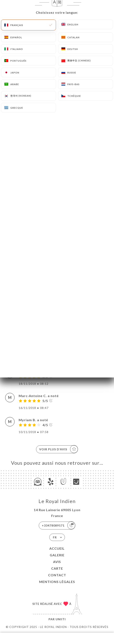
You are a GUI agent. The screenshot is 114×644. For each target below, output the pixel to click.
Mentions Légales (57, 582)
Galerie (57, 555)
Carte (57, 568)
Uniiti (61, 619)
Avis (57, 562)
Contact (57, 575)
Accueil (57, 548)
